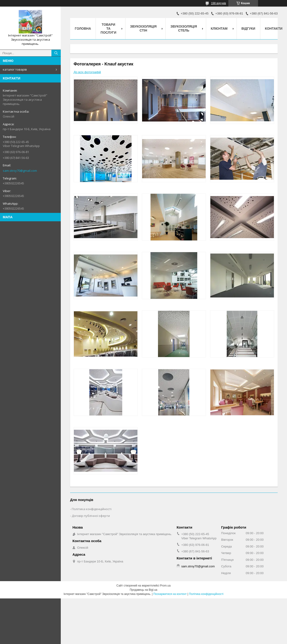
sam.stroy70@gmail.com (20, 171)
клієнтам (219, 29)
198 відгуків (219, 3)
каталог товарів (15, 69)
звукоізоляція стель (184, 28)
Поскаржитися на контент (170, 594)
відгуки (248, 29)
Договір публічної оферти (91, 516)
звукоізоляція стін (143, 28)
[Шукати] (56, 53)
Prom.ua (165, 586)
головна (83, 29)
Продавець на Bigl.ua (143, 590)
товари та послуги (108, 29)
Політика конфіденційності (92, 509)
